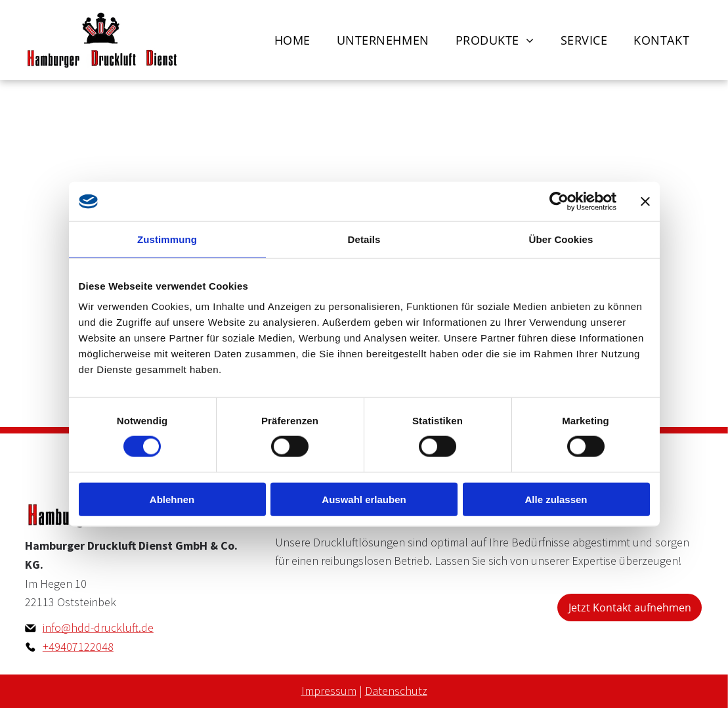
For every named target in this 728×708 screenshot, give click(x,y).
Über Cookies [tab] (561, 239)
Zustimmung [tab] (167, 239)
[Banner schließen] (645, 202)
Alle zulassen (556, 499)
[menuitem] (292, 40)
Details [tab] (364, 239)
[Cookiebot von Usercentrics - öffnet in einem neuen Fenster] (559, 202)
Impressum (329, 691)
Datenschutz (396, 691)
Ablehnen (172, 499)
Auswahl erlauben (364, 499)
